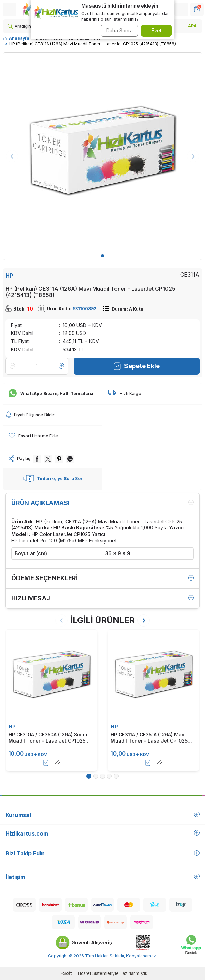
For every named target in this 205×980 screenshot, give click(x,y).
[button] (102, 256)
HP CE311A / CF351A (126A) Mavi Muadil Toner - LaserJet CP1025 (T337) (149, 738)
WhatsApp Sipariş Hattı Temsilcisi (51, 394)
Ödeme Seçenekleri (102, 578)
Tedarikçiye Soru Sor (53, 479)
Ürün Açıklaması (102, 503)
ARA (192, 26)
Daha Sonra (119, 30)
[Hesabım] (181, 10)
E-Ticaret (82, 973)
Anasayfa (16, 38)
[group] (102, 152)
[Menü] (10, 10)
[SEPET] (197, 10)
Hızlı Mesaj (102, 598)
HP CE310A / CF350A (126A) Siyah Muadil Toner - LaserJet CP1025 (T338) (48, 738)
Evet (156, 30)
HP (9, 276)
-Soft (65, 973)
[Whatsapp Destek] (191, 945)
